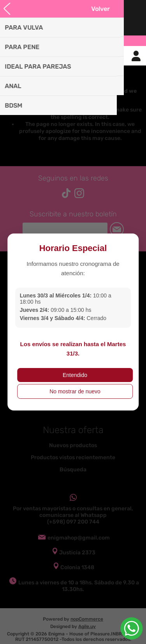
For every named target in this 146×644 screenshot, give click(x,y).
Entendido (75, 375)
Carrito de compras (83, 56)
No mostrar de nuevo (75, 391)
